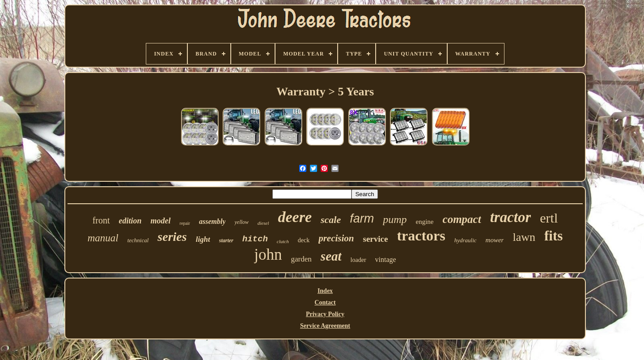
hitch (255, 239)
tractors (421, 236)
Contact (325, 302)
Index (325, 291)
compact (462, 219)
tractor (511, 217)
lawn (524, 237)
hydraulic (466, 240)
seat (331, 256)
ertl (549, 218)
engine (425, 222)
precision (336, 238)
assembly (212, 221)
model (161, 221)
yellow (241, 222)
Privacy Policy (325, 314)
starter (226, 240)
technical (138, 240)
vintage (386, 259)
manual (103, 238)
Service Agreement (325, 326)
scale (331, 220)
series (172, 237)
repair (185, 223)
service (375, 239)
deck (304, 240)
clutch (283, 241)
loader (358, 260)
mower (495, 240)
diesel (263, 223)
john (268, 255)
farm (362, 219)
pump (395, 219)
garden (301, 259)
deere (295, 217)
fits (553, 236)
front (101, 220)
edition (130, 221)
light (203, 239)
